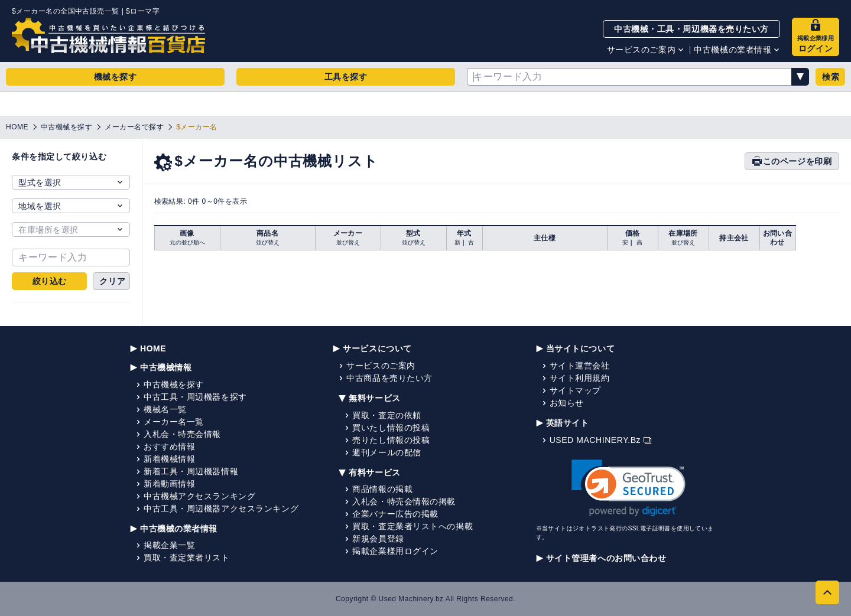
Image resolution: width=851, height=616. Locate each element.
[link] (628, 488)
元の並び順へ (187, 242)
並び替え (268, 242)
